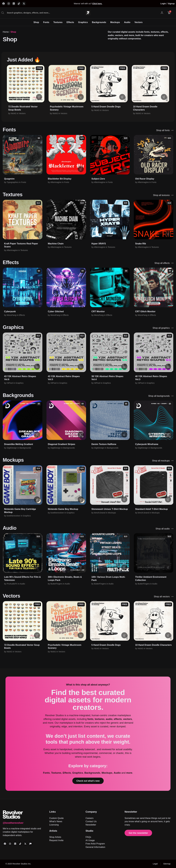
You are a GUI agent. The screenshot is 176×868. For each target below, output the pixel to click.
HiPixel (10, 383)
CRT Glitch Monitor (145, 311)
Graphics (83, 22)
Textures (58, 22)
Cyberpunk (10, 311)
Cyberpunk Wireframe (147, 444)
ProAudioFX (12, 584)
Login (163, 4)
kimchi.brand (100, 513)
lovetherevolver (13, 516)
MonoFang (11, 315)
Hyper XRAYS (99, 244)
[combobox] (39, 13)
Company (91, 812)
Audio (127, 22)
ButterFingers (56, 584)
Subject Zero (98, 179)
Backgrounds (99, 22)
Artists (53, 831)
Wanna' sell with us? (88, 4)
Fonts (46, 22)
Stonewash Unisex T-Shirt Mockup (110, 509)
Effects (70, 22)
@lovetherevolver (13, 823)
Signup (171, 4)
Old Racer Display (145, 179)
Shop (36, 22)
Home (6, 32)
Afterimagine (56, 182)
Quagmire (9, 179)
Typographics (13, 182)
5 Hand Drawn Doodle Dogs (106, 107)
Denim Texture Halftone (104, 444)
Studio (89, 831)
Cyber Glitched (56, 311)
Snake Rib (141, 244)
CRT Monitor (98, 311)
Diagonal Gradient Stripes (62, 444)
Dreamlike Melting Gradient (19, 444)
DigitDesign (12, 448)
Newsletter (131, 812)
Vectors (139, 22)
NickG (14, 113)
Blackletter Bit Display (60, 179)
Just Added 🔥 (24, 60)
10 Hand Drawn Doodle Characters (153, 645)
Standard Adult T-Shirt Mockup (151, 509)
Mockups (115, 22)
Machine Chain (56, 244)
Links (52, 812)
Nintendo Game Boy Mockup (63, 509)
